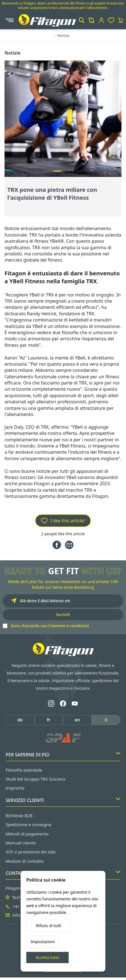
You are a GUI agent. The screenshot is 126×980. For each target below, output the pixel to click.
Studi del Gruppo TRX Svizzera (35, 779)
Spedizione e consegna (28, 824)
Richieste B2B (19, 815)
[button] (82, 20)
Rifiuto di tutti (49, 926)
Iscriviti (63, 614)
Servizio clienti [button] (63, 800)
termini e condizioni (70, 626)
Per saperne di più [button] (63, 755)
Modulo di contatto (25, 861)
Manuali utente (21, 843)
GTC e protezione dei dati (31, 852)
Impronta (15, 788)
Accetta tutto (47, 957)
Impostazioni (43, 942)
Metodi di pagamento (27, 834)
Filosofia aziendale (24, 770)
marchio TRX (79, 490)
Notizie (63, 35)
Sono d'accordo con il (50, 626)
